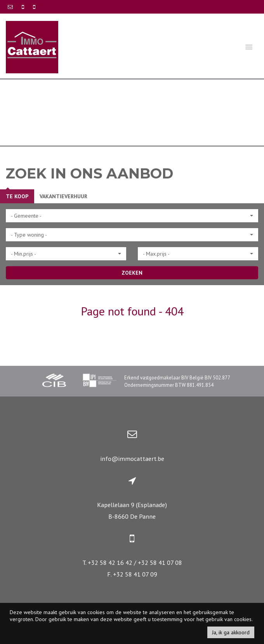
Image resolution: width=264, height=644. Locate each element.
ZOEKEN (132, 273)
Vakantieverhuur (63, 196)
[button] (132, 216)
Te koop (17, 196)
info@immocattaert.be (132, 459)
